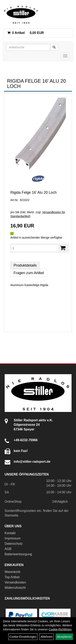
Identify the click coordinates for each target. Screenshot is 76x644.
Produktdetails (25, 265)
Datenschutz (14, 544)
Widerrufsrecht (15, 588)
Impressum (13, 538)
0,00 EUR (26, 33)
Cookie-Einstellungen (23, 637)
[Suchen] (54, 47)
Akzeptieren (64, 637)
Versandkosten (15, 582)
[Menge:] (35, 248)
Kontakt (10, 533)
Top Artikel (12, 577)
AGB (8, 549)
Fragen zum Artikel (29, 273)
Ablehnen (47, 637)
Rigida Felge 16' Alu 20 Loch (34, 192)
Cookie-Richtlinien (60, 629)
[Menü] (65, 56)
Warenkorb (13, 572)
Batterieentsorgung (18, 554)
